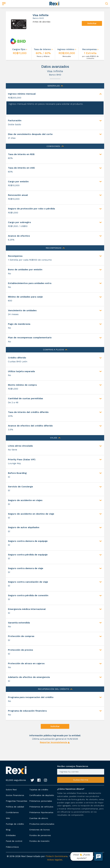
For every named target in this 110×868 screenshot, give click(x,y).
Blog (8, 830)
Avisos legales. (55, 860)
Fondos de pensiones (40, 835)
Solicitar (92, 23)
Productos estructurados (42, 824)
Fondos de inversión (39, 841)
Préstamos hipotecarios (41, 812)
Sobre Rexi (11, 790)
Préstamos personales (41, 801)
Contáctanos (12, 812)
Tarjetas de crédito (39, 790)
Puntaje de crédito (15, 824)
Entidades (11, 835)
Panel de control (14, 841)
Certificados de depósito (42, 795)
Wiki (8, 818)
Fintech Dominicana (57, 856)
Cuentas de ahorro (39, 818)
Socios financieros (15, 795)
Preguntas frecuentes (17, 801)
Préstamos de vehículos (41, 807)
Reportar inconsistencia (54, 742)
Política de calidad (15, 807)
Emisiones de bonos (40, 830)
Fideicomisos (12, 847)
